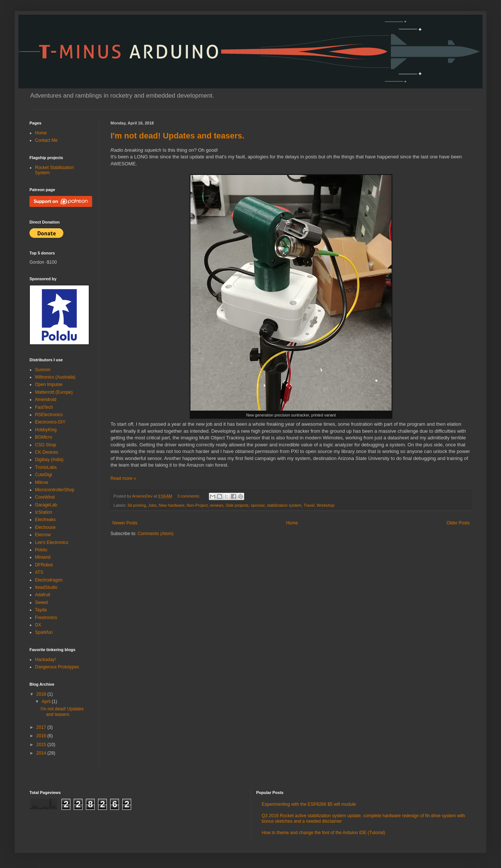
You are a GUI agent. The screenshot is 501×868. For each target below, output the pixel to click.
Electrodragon (49, 580)
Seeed (41, 602)
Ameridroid (46, 400)
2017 (42, 727)
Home (292, 523)
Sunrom (43, 370)
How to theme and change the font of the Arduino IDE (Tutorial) (324, 833)
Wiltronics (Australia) (55, 377)
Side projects (237, 505)
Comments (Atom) (155, 534)
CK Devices (47, 452)
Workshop (326, 505)
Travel (309, 505)
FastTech (44, 407)
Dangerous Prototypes (57, 667)
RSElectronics (49, 415)
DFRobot (44, 565)
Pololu (41, 550)
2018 (42, 694)
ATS (39, 572)
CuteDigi (43, 475)
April (47, 702)
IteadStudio (46, 587)
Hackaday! (45, 660)
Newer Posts (125, 523)
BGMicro (44, 437)
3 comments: (189, 496)
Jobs (152, 505)
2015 (42, 745)
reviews (217, 505)
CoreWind (45, 497)
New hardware (172, 505)
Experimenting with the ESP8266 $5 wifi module (309, 804)
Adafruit (43, 595)
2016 (42, 736)
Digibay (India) (49, 460)
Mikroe (42, 482)
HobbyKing (46, 430)
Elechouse (45, 527)
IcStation (44, 512)
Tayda (41, 610)
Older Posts (458, 523)
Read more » (123, 478)
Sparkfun (44, 632)
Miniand (43, 557)
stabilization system (284, 505)
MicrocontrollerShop (55, 490)
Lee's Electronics (52, 542)
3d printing (137, 505)
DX (38, 625)
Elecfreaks (45, 520)
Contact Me (46, 140)
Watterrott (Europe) (54, 392)
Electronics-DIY (50, 422)
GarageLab (46, 505)
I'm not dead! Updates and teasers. (177, 136)
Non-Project (197, 505)
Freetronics (46, 618)
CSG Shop (45, 445)
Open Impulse (49, 384)
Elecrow (43, 535)
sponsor (258, 505)
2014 (42, 753)
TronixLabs (46, 467)
